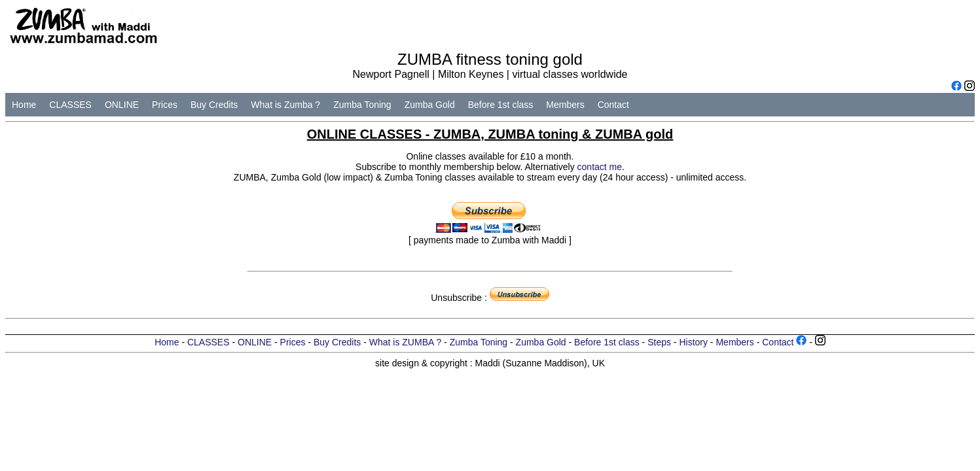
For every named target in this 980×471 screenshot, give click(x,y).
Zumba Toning (362, 105)
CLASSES (70, 105)
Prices (165, 105)
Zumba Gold (430, 105)
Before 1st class (501, 105)
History (693, 342)
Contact (613, 105)
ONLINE (122, 105)
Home (24, 105)
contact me (600, 167)
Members (565, 105)
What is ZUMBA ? (405, 342)
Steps (659, 342)
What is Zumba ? (285, 105)
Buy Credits (214, 105)
